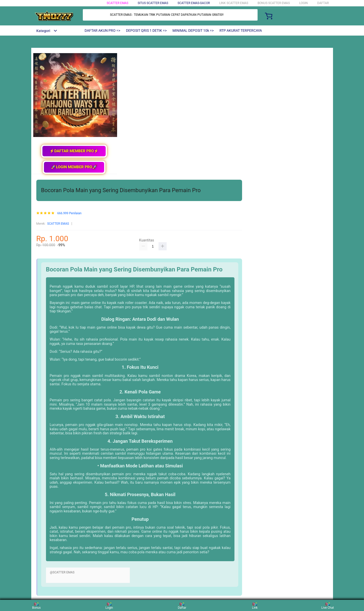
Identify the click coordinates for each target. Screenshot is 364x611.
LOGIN (304, 3)
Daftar (182, 605)
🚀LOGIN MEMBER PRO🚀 (74, 167)
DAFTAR (323, 3)
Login (109, 605)
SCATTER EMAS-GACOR (194, 3)
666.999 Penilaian (69, 213)
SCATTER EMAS (117, 3)
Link (255, 605)
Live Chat (328, 605)
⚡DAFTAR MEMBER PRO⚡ (74, 151)
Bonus (36, 605)
